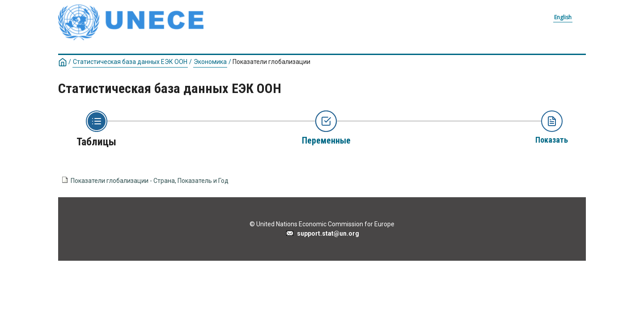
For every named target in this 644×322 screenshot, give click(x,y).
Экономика (210, 62)
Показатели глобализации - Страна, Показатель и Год (150, 181)
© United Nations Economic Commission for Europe (322, 224)
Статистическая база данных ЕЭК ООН (130, 62)
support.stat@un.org (322, 233)
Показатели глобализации (271, 62)
